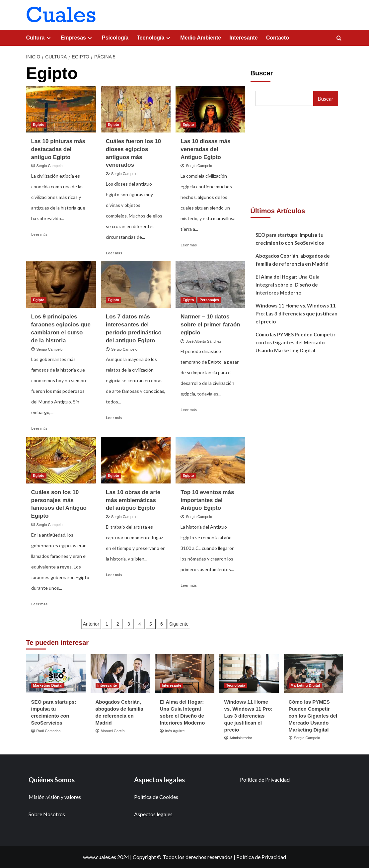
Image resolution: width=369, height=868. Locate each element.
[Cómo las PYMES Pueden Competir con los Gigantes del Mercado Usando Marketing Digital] (313, 674)
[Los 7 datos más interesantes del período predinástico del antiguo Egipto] (136, 285)
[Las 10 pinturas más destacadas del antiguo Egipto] (61, 109)
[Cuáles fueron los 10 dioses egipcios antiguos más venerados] (136, 109)
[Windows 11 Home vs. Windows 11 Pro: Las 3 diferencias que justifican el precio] (249, 674)
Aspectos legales (153, 814)
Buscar (262, 73)
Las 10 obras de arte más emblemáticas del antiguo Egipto (133, 500)
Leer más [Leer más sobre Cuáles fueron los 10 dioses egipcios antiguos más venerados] (114, 253)
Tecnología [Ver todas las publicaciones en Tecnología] (236, 685)
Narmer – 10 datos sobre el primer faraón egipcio (210, 325)
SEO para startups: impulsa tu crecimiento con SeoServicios (290, 239)
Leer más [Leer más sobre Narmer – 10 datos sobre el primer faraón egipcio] (189, 410)
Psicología (115, 38)
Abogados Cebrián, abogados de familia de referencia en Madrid (293, 260)
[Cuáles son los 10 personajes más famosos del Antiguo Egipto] (61, 460)
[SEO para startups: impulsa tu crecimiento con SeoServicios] (56, 674)
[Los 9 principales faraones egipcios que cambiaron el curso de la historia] (61, 285)
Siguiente (179, 624)
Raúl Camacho (49, 731)
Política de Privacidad (265, 780)
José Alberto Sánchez (203, 341)
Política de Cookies (156, 797)
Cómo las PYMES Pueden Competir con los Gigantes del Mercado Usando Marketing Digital (295, 342)
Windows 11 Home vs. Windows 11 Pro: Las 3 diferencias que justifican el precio (296, 313)
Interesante (243, 38)
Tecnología (154, 38)
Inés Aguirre (175, 731)
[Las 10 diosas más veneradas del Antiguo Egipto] (210, 109)
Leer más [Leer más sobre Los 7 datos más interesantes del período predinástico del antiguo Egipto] (114, 418)
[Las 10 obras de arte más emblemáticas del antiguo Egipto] (136, 460)
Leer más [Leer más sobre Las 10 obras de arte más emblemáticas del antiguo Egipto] (114, 575)
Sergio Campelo (50, 166)
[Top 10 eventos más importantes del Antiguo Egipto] (210, 460)
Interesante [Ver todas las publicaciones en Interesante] (107, 685)
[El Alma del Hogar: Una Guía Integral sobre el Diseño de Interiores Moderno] (185, 674)
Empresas (77, 38)
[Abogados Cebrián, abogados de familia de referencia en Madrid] (120, 674)
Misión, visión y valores (55, 797)
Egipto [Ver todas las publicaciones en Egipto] (39, 125)
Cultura (39, 38)
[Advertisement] (297, 157)
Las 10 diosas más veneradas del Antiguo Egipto (205, 149)
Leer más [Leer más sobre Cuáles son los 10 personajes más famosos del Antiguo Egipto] (39, 604)
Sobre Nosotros (47, 814)
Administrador (241, 738)
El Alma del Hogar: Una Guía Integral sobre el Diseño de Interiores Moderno (288, 285)
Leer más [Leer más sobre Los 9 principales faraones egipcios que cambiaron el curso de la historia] (39, 428)
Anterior (91, 624)
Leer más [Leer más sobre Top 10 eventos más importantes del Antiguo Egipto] (189, 585)
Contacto (278, 38)
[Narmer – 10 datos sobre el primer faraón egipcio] (210, 285)
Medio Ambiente (201, 38)
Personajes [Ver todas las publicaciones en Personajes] (209, 300)
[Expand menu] (49, 38)
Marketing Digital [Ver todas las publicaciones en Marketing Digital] (48, 685)
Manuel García (113, 731)
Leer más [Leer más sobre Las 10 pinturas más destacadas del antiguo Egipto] (39, 234)
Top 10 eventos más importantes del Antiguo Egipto (207, 500)
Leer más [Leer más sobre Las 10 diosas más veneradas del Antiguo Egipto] (189, 245)
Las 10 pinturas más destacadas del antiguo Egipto (58, 149)
